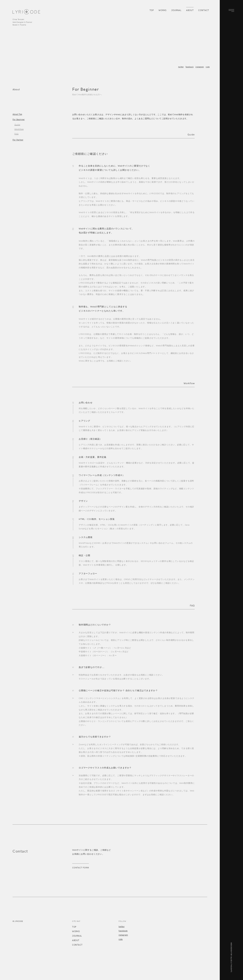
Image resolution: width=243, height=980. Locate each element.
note (208, 67)
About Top (17, 114)
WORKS (163, 10)
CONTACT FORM (81, 868)
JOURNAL (176, 10)
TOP (152, 10)
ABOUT (190, 10)
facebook (190, 67)
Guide (17, 125)
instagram (200, 67)
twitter (181, 67)
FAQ (16, 134)
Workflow (19, 129)
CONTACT (204, 10)
